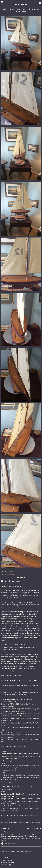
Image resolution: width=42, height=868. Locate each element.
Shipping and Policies (18, 852)
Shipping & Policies (15, 586)
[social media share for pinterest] (9, 581)
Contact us (29, 852)
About (8, 852)
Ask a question (17, 581)
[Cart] (40, 3)
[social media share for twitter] (6, 581)
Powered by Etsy (6, 865)
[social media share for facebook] (2, 581)
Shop (3, 852)
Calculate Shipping (8, 571)
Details (4, 586)
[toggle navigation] (2, 2)
